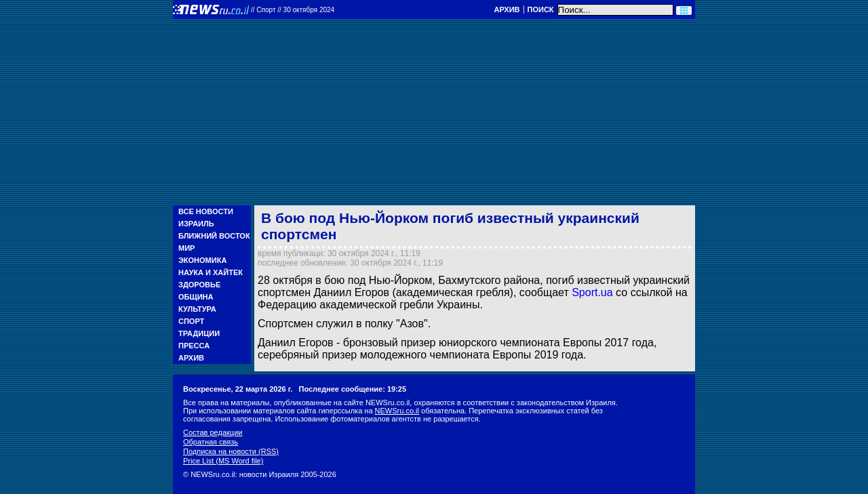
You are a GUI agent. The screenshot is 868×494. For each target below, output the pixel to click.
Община (196, 297)
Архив (507, 9)
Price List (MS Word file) (223, 461)
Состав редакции (213, 432)
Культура (197, 309)
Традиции (199, 333)
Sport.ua (594, 292)
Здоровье (199, 285)
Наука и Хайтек (211, 272)
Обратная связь (211, 442)
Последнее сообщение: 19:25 (352, 389)
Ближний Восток (214, 236)
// (293, 10)
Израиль (196, 224)
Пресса (194, 346)
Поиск (541, 9)
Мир (186, 248)
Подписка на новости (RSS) (231, 451)
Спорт (191, 321)
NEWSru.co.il (397, 411)
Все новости (206, 211)
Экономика (202, 260)
